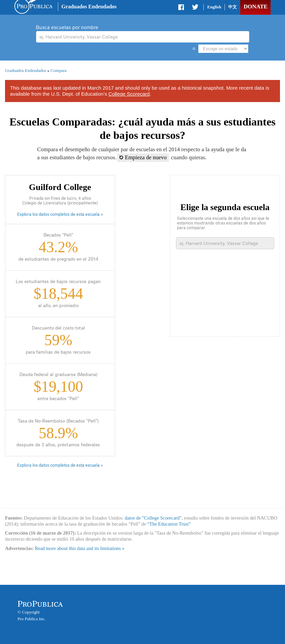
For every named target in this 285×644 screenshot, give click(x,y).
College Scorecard (129, 94)
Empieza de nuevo (143, 157)
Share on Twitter (195, 8)
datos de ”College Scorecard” (153, 518)
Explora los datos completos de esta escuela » (60, 214)
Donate (255, 7)
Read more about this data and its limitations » (80, 548)
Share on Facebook (182, 8)
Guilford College (60, 187)
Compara (59, 70)
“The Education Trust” (169, 524)
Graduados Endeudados (89, 7)
